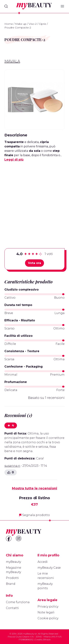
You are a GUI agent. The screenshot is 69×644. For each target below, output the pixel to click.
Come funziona (18, 602)
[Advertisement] (34, 199)
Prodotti (12, 578)
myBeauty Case (49, 568)
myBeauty (13, 562)
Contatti (12, 608)
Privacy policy (48, 607)
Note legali (46, 612)
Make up (21, 24)
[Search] (6, 6)
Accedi (43, 562)
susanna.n (12, 466)
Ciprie (43, 24)
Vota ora (34, 263)
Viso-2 (33, 24)
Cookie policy (48, 618)
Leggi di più (14, 160)
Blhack (47, 640)
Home (9, 24)
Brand (11, 584)
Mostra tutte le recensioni (35, 488)
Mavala (12, 61)
